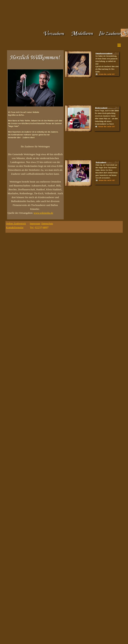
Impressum (35, 224)
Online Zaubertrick (16, 223)
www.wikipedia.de (43, 213)
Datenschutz (47, 224)
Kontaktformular (15, 227)
